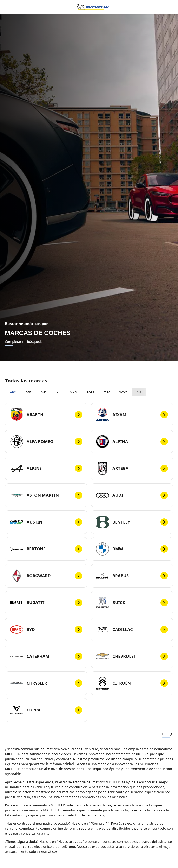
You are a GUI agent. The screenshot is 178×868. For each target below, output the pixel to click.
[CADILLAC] (132, 629)
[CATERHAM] (46, 656)
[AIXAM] (132, 415)
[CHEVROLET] (132, 656)
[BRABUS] (132, 576)
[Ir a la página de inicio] (93, 7)
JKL (58, 392)
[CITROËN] (132, 683)
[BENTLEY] (132, 522)
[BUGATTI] (46, 603)
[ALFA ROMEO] (46, 442)
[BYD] (46, 629)
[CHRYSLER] (46, 683)
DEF (28, 392)
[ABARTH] (46, 415)
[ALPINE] (46, 468)
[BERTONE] (46, 549)
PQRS (91, 392)
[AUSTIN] (46, 522)
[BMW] (132, 549)
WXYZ (123, 392)
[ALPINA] (132, 442)
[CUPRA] (46, 710)
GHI (43, 392)
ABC (13, 392)
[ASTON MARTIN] (46, 495)
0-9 (139, 392)
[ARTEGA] (132, 468)
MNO (73, 392)
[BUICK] (132, 603)
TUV (107, 392)
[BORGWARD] (46, 576)
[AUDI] (132, 495)
